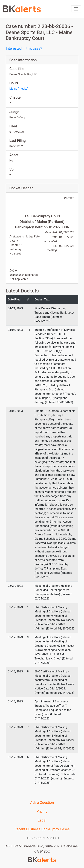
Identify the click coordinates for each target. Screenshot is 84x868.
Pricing (42, 811)
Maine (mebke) (19, 89)
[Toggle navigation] (76, 9)
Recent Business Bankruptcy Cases (42, 829)
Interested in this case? (24, 48)
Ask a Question (42, 803)
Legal (42, 820)
